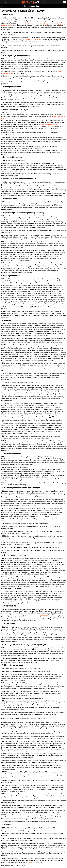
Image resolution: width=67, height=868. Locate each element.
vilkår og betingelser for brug (50, 124)
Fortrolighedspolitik (7, 26)
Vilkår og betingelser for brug (30, 24)
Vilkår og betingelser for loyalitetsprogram (51, 24)
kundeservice (44, 615)
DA (64, 2)
